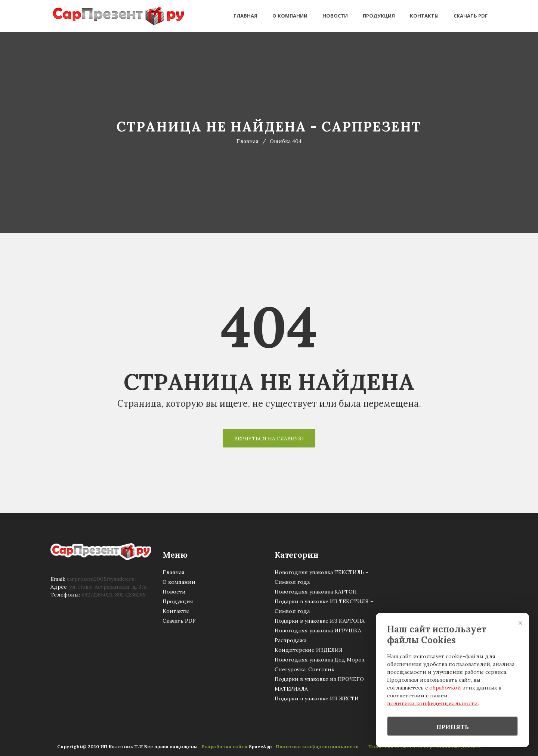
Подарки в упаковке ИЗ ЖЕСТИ (317, 698)
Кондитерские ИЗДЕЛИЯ (309, 650)
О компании (290, 16)
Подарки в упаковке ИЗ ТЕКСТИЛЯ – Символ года (324, 606)
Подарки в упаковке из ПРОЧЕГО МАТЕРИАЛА (319, 684)
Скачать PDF (471, 16)
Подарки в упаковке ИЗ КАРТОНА (320, 621)
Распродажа (290, 640)
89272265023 (97, 595)
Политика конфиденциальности (316, 746)
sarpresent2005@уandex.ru (101, 579)
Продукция (379, 16)
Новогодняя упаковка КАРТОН (316, 592)
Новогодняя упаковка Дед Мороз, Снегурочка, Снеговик (320, 664)
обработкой (445, 688)
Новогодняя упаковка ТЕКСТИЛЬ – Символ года (321, 577)
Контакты (424, 16)
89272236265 (130, 595)
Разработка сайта (223, 746)
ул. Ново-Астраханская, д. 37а (108, 587)
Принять (453, 727)
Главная (245, 16)
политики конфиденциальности (432, 703)
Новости (335, 16)
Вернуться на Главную (269, 439)
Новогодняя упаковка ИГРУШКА (318, 630)
